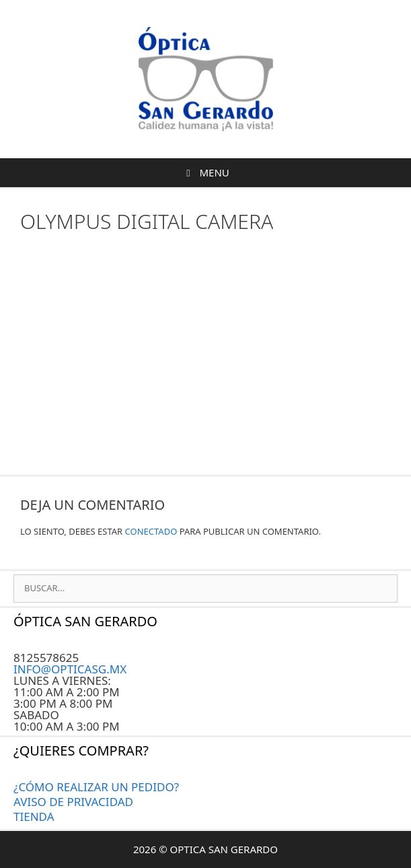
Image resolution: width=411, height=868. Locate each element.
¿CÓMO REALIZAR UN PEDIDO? (96, 787)
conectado (151, 531)
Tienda (34, 816)
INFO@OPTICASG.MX (70, 669)
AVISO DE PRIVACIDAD (73, 802)
